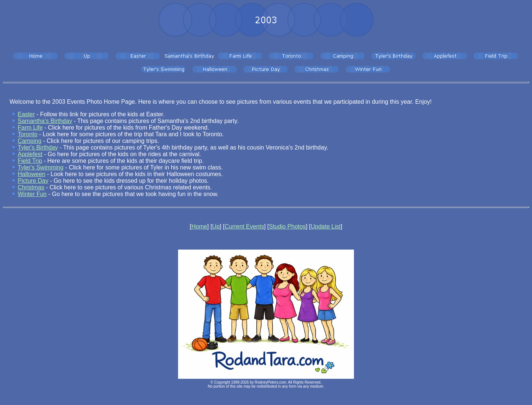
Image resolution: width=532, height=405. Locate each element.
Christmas (31, 187)
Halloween (32, 174)
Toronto (28, 134)
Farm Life (30, 128)
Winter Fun (32, 194)
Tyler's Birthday (38, 147)
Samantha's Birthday (45, 121)
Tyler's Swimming (41, 167)
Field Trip (30, 161)
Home (199, 226)
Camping (30, 141)
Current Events (244, 226)
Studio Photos (287, 226)
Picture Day (33, 181)
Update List (326, 226)
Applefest (30, 154)
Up (216, 226)
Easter (26, 114)
